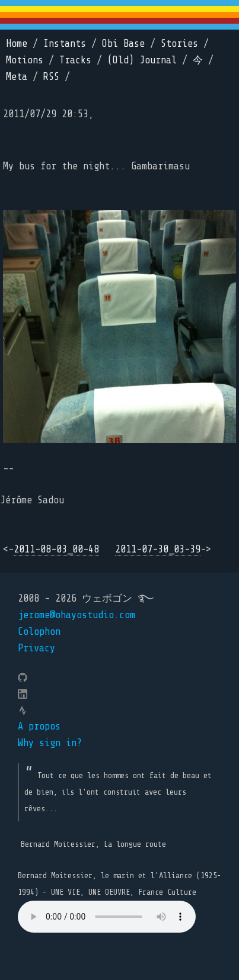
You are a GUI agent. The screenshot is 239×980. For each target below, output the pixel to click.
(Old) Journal (142, 60)
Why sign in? (50, 743)
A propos (39, 726)
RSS (51, 77)
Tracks (75, 60)
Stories (179, 44)
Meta (17, 77)
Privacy (36, 648)
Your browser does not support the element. (107, 917)
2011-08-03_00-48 (56, 549)
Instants (65, 44)
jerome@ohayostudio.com (77, 615)
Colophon (39, 632)
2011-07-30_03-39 (158, 549)
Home (17, 44)
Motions (25, 60)
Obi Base (123, 44)
